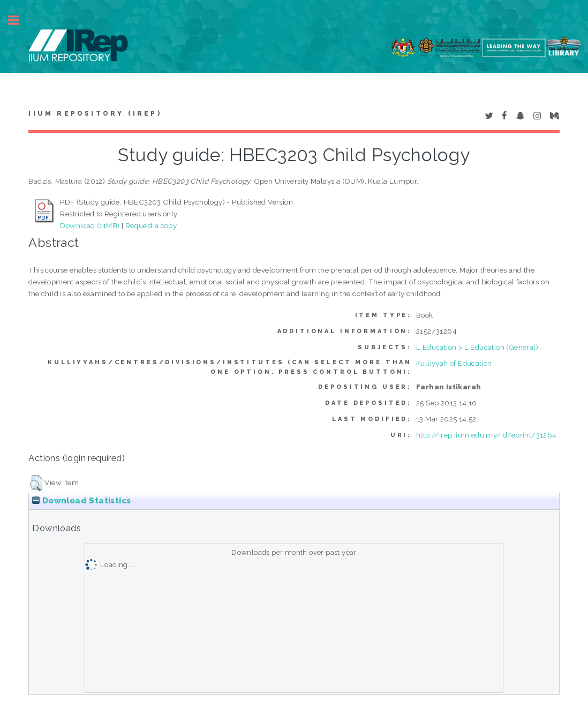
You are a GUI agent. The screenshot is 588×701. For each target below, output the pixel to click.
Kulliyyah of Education (454, 363)
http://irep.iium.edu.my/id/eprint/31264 (487, 435)
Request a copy (151, 225)
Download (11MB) (90, 225)
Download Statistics (81, 501)
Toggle (19, 20)
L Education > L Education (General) (477, 347)
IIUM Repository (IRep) (95, 114)
